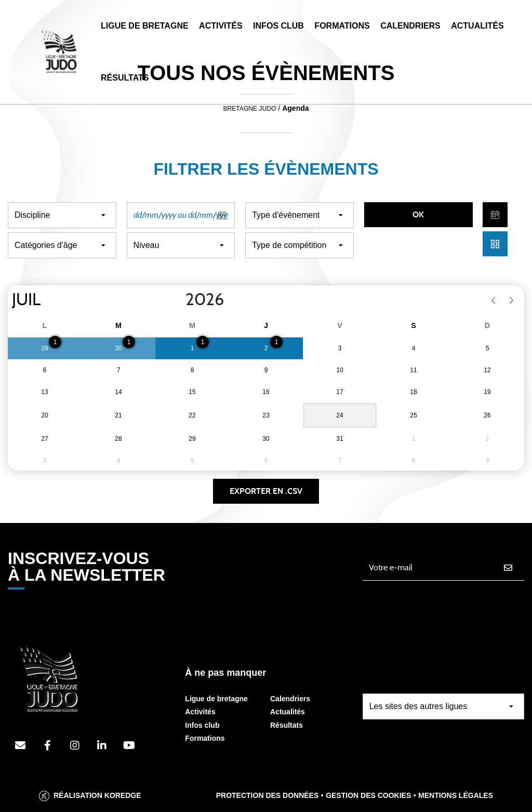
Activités (221, 26)
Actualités (477, 26)
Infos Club (278, 26)
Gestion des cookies (368, 795)
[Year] (177, 300)
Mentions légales (456, 795)
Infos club (202, 725)
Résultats (125, 78)
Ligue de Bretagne (145, 26)
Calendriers (410, 26)
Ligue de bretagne (216, 699)
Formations (342, 26)
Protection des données (268, 795)
